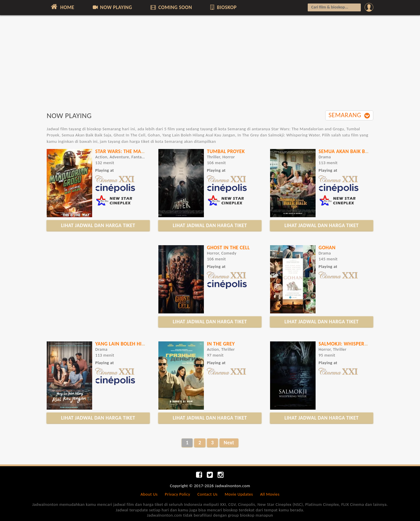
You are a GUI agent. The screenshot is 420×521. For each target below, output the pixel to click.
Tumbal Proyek (226, 151)
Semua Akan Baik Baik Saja (351, 151)
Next (229, 443)
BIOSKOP (223, 7)
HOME (62, 7)
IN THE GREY (221, 344)
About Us (149, 494)
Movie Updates (239, 494)
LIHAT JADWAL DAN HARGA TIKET (98, 225)
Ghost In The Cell (228, 248)
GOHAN (327, 248)
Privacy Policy (177, 494)
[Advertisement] (210, 66)
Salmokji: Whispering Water (354, 344)
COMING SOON (171, 7)
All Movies (270, 494)
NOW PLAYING (112, 7)
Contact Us (208, 494)
